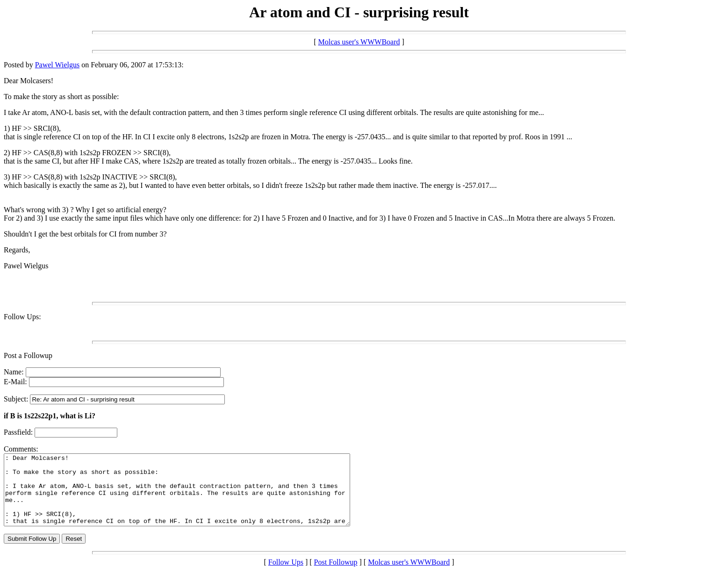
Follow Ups (286, 576)
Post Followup (336, 576)
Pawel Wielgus (57, 65)
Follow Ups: (22, 317)
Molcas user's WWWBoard (359, 42)
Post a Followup (28, 355)
